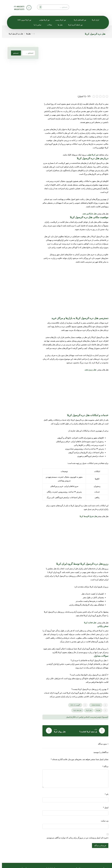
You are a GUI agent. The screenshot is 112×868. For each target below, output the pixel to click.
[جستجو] (38, 7)
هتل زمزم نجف (88, 370)
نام (105, 794)
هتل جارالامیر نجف (87, 214)
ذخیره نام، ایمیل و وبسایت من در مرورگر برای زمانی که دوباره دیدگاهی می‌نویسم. (75, 838)
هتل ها (96, 710)
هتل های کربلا (75, 710)
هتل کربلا (87, 710)
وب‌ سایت (103, 821)
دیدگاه (103, 766)
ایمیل (104, 808)
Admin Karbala (94, 705)
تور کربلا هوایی (91, 155)
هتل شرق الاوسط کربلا (86, 516)
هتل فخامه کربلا (88, 623)
